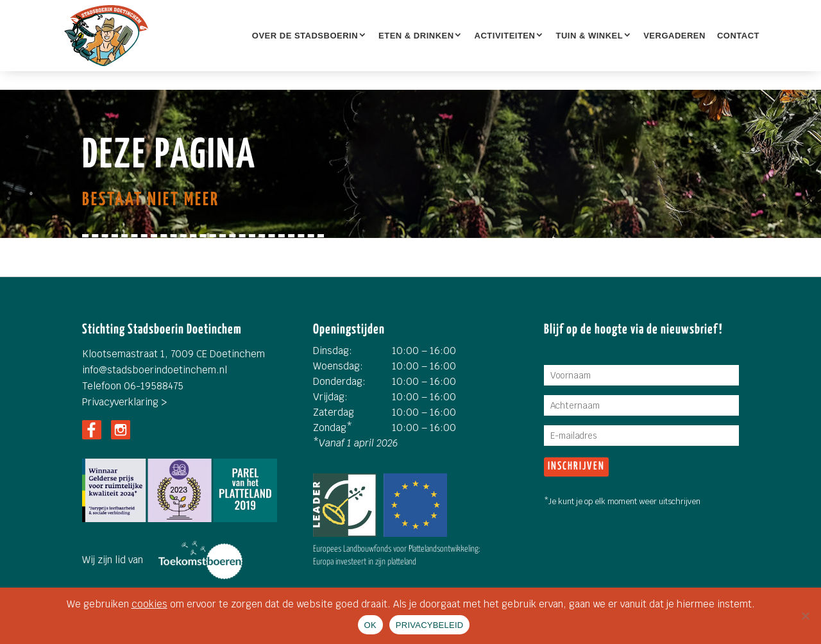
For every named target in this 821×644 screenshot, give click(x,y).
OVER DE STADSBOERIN (305, 36)
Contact (738, 36)
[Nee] (805, 616)
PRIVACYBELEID (430, 625)
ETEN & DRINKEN (416, 36)
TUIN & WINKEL (589, 36)
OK (370, 625)
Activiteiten (505, 36)
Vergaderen (674, 36)
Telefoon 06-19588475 (133, 386)
